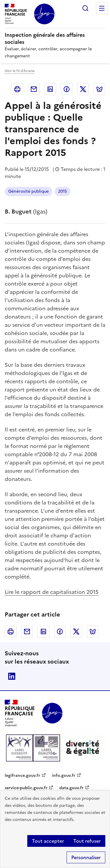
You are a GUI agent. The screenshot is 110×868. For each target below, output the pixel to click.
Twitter (83, 89)
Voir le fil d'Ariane (20, 71)
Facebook (67, 89)
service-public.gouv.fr (26, 788)
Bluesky (99, 89)
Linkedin (50, 89)
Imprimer (17, 89)
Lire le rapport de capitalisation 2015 (52, 592)
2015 (62, 191)
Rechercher (85, 8)
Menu (102, 8)
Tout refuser (87, 841)
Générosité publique (28, 191)
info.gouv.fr (64, 775)
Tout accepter (48, 841)
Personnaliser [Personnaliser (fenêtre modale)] (86, 857)
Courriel (34, 89)
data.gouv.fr (71, 788)
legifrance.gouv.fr (22, 775)
